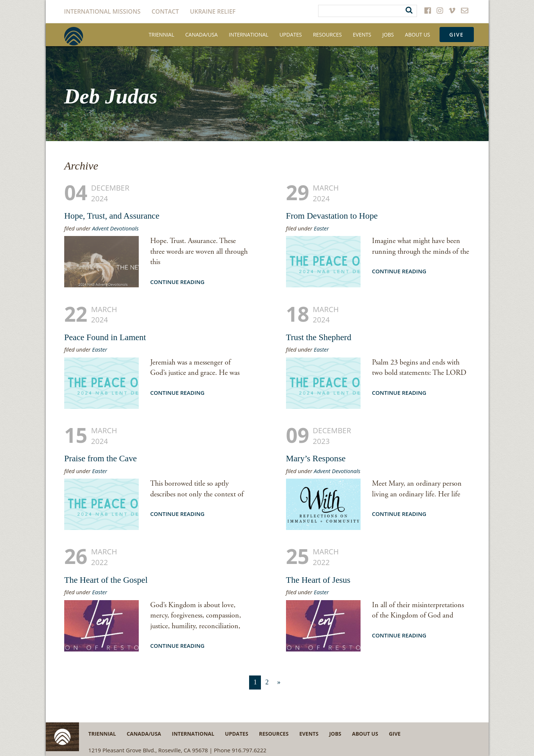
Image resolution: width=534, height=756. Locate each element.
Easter (321, 228)
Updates (291, 35)
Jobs (388, 35)
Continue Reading (177, 282)
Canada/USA (201, 35)
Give (457, 35)
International (249, 35)
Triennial (161, 35)
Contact (165, 11)
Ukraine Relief (213, 11)
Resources (327, 35)
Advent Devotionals (115, 228)
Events (362, 35)
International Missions (102, 11)
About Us (417, 35)
